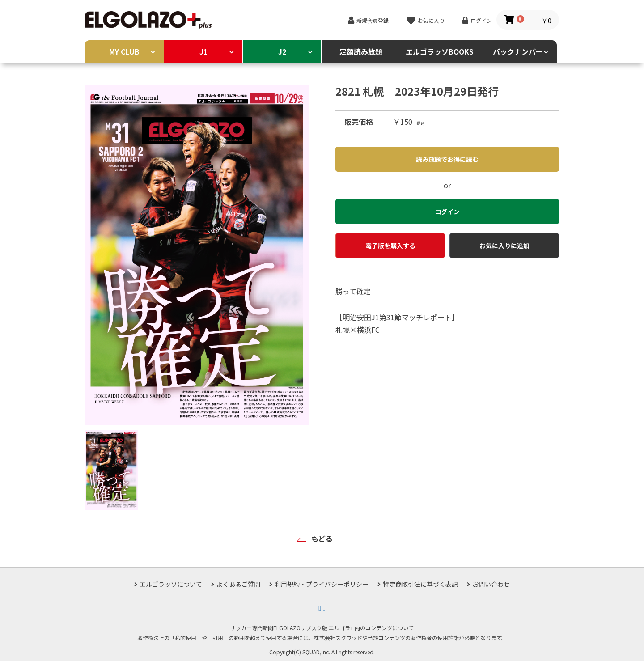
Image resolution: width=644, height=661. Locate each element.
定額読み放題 (361, 51)
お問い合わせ (491, 584)
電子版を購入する (390, 246)
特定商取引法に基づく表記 (420, 584)
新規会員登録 (373, 20)
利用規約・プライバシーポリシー (322, 584)
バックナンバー (518, 51)
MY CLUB (124, 51)
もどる (322, 538)
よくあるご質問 (238, 584)
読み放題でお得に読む (447, 159)
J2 (282, 51)
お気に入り (431, 20)
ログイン (481, 20)
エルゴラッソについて (171, 584)
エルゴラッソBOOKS (440, 51)
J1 (203, 51)
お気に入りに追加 (504, 246)
